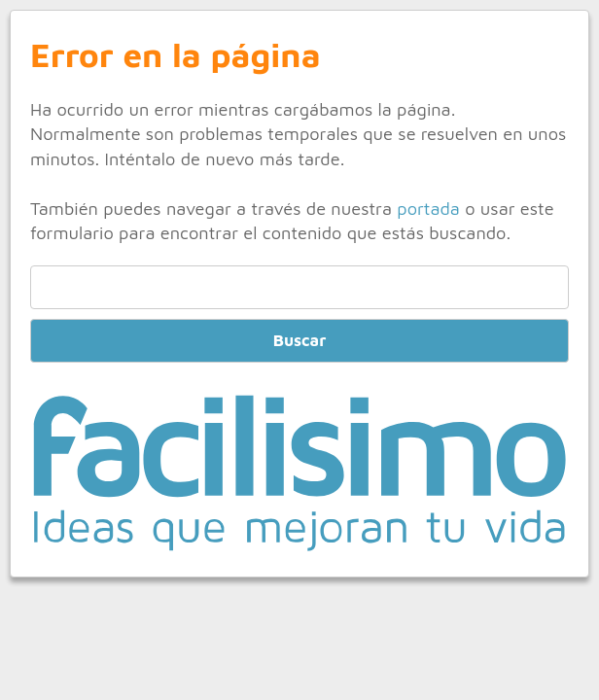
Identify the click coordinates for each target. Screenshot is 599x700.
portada (428, 208)
